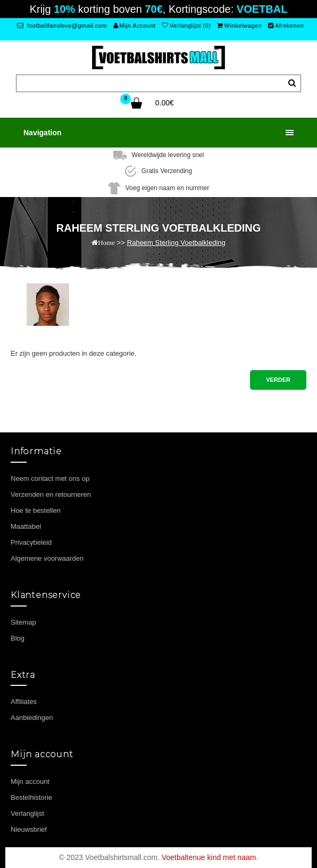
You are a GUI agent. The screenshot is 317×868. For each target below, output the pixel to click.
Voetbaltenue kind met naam (209, 857)
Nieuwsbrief (29, 829)
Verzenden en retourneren (51, 494)
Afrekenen (286, 26)
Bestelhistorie (31, 797)
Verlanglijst (27, 813)
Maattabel (26, 526)
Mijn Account (135, 26)
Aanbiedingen (32, 718)
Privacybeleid (31, 542)
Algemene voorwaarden (47, 558)
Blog (18, 638)
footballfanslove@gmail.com (62, 26)
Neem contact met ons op (50, 478)
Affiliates (24, 702)
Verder (278, 380)
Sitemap (23, 622)
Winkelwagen (239, 26)
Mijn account (30, 781)
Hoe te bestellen (36, 510)
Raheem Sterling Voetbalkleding (176, 243)
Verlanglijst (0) (186, 26)
